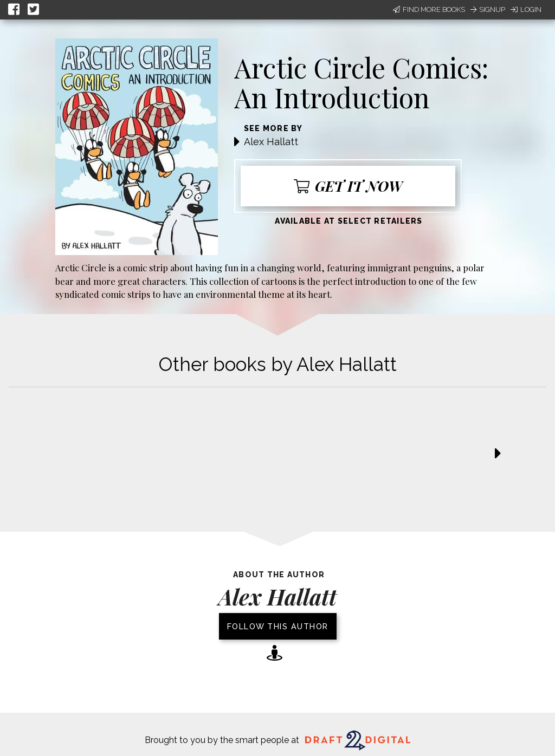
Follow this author (278, 626)
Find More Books (429, 9)
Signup (488, 9)
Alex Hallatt (271, 142)
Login (526, 9)
